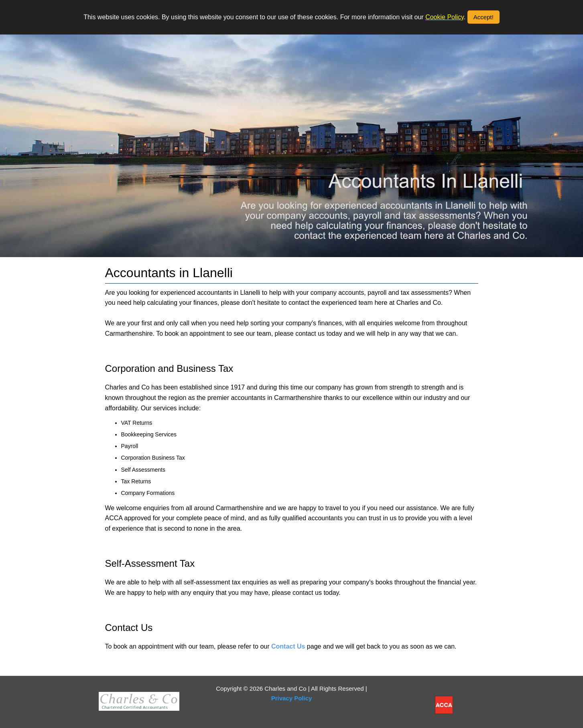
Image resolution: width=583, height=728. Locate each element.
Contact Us (288, 646)
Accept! (483, 17)
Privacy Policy (292, 698)
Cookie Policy (445, 17)
